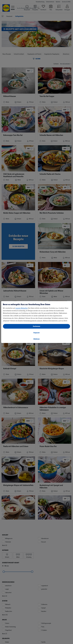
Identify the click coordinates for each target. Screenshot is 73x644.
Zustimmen (36, 326)
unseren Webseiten (22, 308)
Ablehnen (36, 339)
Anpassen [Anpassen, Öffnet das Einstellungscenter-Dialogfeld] (36, 333)
